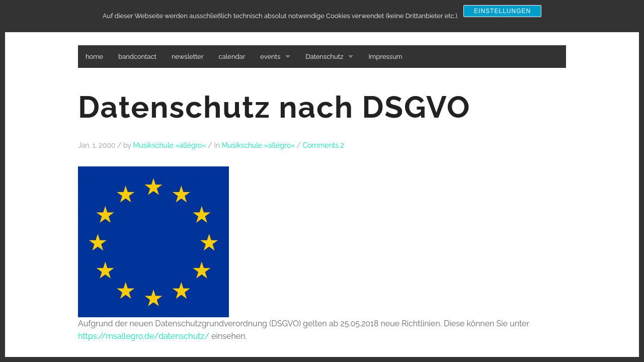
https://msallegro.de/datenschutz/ (144, 336)
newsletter (188, 57)
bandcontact (137, 57)
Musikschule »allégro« (170, 145)
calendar (232, 57)
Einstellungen (502, 11)
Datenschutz (324, 57)
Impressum (385, 57)
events (270, 57)
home (94, 57)
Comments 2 (324, 145)
